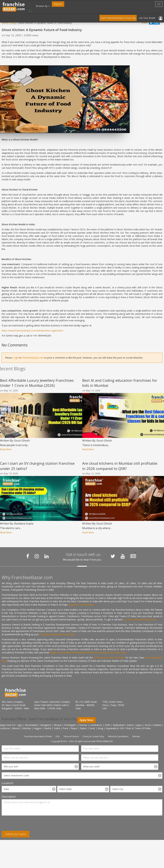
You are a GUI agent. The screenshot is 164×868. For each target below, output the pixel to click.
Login (16, 358)
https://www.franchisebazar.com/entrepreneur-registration (32, 331)
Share (144, 23)
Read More (6, 449)
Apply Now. (87, 720)
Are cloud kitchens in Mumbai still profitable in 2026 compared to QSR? (120, 466)
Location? (8, 783)
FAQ (58, 736)
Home (5, 23)
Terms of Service (71, 736)
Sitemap (136, 736)
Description (9, 797)
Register (58, 4)
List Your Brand (147, 18)
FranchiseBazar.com (33, 358)
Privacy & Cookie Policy (93, 736)
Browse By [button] (43, 6)
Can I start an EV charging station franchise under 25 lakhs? (37, 466)
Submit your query (16, 834)
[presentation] (26, 824)
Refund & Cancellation (118, 736)
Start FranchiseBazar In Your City (118, 18)
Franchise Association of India (38, 736)
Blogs (13, 23)
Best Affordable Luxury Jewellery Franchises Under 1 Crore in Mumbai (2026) (37, 383)
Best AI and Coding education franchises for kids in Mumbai (120, 383)
